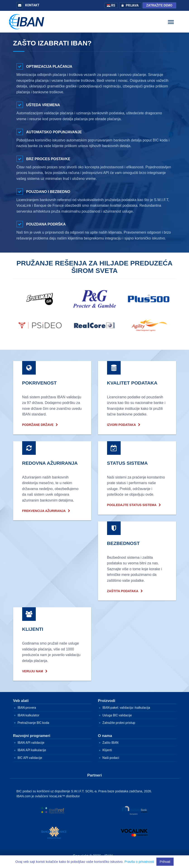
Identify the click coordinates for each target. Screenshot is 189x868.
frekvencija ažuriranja (44, 511)
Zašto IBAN (111, 743)
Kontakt (28, 5)
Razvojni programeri (32, 736)
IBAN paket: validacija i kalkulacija (126, 708)
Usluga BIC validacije (117, 715)
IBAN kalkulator (29, 715)
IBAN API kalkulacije (32, 750)
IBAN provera (27, 708)
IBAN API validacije (31, 743)
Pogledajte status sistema (132, 505)
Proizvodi (107, 701)
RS (111, 5)
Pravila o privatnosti (139, 862)
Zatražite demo (159, 5)
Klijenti (107, 750)
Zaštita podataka (123, 591)
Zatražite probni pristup (119, 723)
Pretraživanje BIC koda (33, 723)
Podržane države (38, 425)
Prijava (129, 5)
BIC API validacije (30, 758)
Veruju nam (33, 671)
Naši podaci (111, 758)
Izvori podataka (122, 425)
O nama (105, 736)
